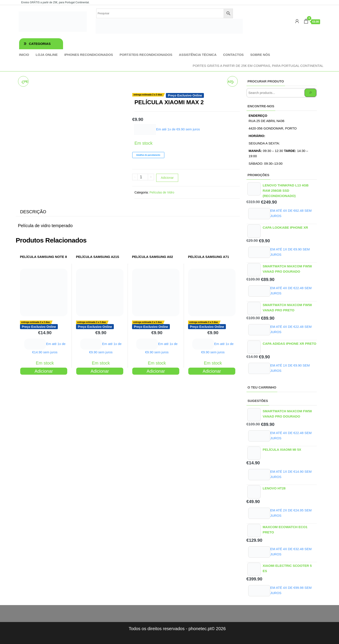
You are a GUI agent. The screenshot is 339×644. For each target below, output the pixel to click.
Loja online (47, 55)
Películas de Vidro (162, 192)
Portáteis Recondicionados (146, 55)
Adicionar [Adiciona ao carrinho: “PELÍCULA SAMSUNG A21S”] (100, 371)
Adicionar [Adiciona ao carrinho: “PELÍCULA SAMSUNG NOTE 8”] (44, 371)
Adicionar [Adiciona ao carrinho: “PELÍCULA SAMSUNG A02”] (156, 371)
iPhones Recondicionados (89, 55)
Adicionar (167, 178)
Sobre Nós (260, 55)
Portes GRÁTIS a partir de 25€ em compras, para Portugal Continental (258, 66)
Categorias (40, 44)
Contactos (233, 55)
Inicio (24, 55)
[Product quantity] (143, 177)
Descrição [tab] (33, 212)
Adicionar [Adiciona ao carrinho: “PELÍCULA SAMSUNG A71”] (212, 371)
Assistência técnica (198, 55)
